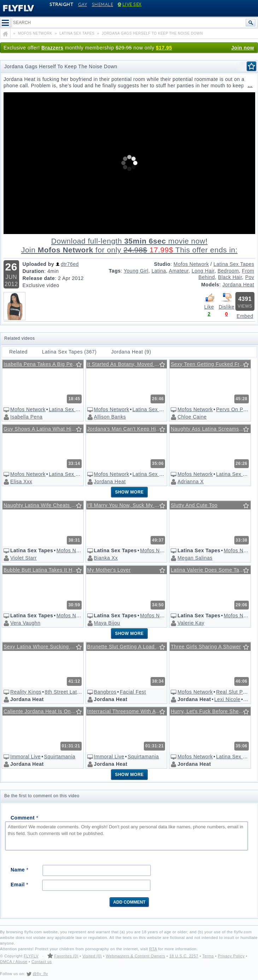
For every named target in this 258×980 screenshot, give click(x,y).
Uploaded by (39, 264)
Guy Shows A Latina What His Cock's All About (44, 429)
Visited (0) (92, 956)
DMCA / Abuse (14, 962)
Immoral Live (25, 757)
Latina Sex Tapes (234, 264)
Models (210, 285)
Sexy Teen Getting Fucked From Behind (212, 364)
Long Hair (203, 271)
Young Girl (136, 271)
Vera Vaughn (25, 623)
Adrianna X (190, 482)
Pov (250, 277)
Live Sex (130, 5)
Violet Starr (24, 558)
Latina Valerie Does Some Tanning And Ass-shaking (212, 570)
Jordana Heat (238, 285)
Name (19, 870)
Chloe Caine (192, 417)
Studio (162, 264)
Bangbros (105, 692)
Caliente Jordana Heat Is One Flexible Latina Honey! (44, 711)
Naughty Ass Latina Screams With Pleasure (212, 429)
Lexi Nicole (227, 699)
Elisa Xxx (21, 482)
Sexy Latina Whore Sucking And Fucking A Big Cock (44, 647)
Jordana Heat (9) (131, 352)
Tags (115, 271)
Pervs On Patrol (235, 409)
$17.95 (164, 48)
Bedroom (228, 271)
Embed (245, 316)
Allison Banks (110, 417)
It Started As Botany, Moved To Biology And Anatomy (128, 364)
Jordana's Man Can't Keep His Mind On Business (128, 429)
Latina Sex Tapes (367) (69, 352)
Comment (24, 818)
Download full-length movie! (129, 246)
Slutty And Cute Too (194, 505)
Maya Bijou (107, 623)
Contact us (42, 962)
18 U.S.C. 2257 (184, 956)
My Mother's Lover (109, 570)
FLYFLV (31, 956)
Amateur (179, 271)
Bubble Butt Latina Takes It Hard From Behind (44, 570)
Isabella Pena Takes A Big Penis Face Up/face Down (44, 364)
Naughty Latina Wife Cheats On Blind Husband (44, 505)
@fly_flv (40, 974)
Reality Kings (26, 692)
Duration (34, 271)
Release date (39, 278)
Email (19, 885)
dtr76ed (70, 264)
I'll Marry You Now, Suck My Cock (127, 505)
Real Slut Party (234, 692)
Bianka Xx (106, 558)
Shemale (103, 5)
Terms (208, 956)
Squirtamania (60, 757)
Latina (159, 271)
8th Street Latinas (66, 692)
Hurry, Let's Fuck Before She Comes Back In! (212, 711)
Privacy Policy (231, 956)
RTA (153, 949)
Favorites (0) (66, 956)
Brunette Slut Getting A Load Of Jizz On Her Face (128, 647)
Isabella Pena (26, 417)
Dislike (227, 301)
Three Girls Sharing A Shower (206, 647)
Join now (243, 48)
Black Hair (230, 277)
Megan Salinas (195, 558)
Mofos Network (191, 264)
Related (18, 352)
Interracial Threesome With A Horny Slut (128, 711)
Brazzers (52, 48)
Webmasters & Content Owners (136, 956)
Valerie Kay (191, 623)
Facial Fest (133, 692)
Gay (83, 5)
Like (209, 301)
